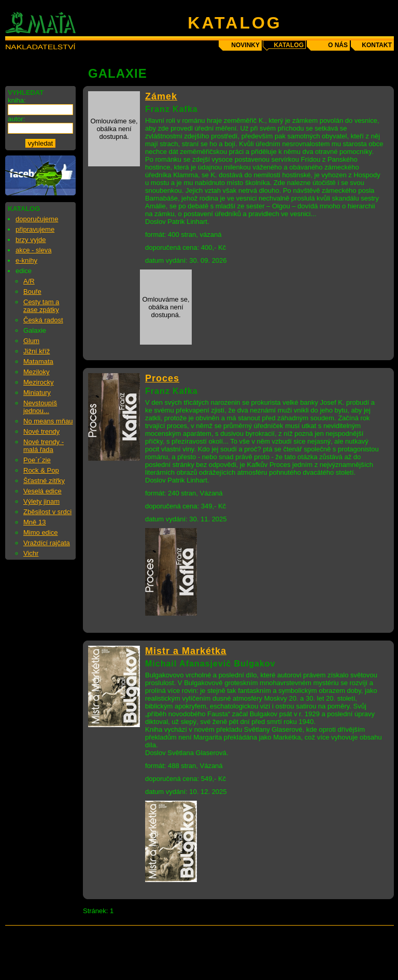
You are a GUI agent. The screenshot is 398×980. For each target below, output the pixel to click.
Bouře (32, 292)
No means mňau (48, 421)
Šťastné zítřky (44, 481)
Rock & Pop (41, 470)
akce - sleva (33, 250)
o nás (338, 45)
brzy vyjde (31, 240)
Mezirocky (39, 382)
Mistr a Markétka (186, 651)
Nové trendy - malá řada (44, 446)
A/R (29, 281)
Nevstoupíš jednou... (40, 407)
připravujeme (35, 229)
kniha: (17, 100)
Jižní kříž (37, 351)
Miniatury (37, 393)
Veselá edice (42, 491)
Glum (31, 341)
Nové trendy (41, 431)
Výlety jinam (41, 501)
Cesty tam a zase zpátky (41, 306)
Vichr (31, 553)
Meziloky (37, 372)
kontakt (377, 45)
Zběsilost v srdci (47, 512)
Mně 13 (34, 522)
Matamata (38, 361)
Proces (162, 378)
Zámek (161, 96)
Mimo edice (40, 532)
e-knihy (26, 260)
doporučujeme (37, 219)
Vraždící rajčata (47, 543)
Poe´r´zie (37, 460)
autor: (16, 119)
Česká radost (43, 320)
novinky (245, 45)
